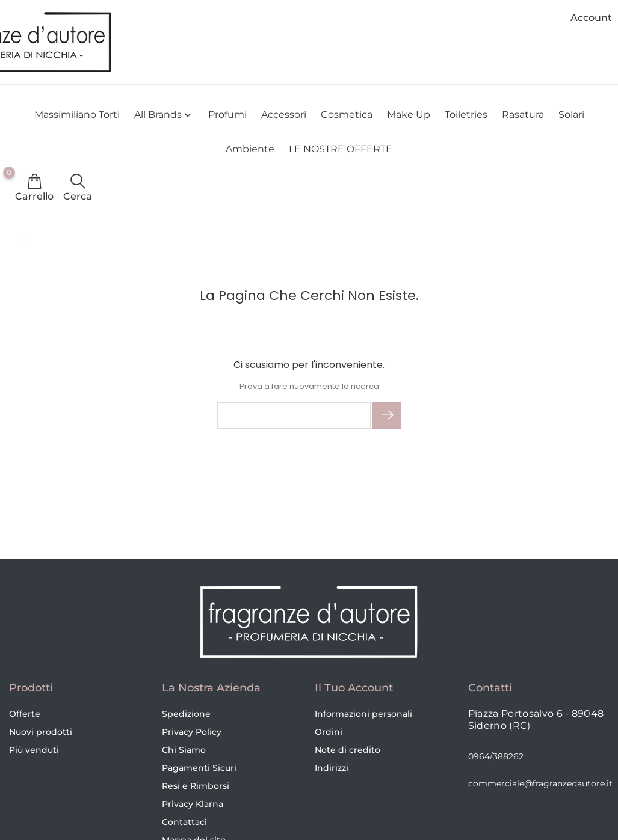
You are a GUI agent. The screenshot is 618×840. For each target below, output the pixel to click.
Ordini (329, 732)
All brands (164, 115)
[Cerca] (294, 415)
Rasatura (523, 115)
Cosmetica (347, 115)
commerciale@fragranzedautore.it (540, 783)
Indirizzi (332, 768)
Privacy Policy (192, 732)
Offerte (25, 714)
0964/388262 (496, 756)
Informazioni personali (363, 714)
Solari (571, 115)
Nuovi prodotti (41, 732)
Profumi (227, 115)
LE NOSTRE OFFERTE (341, 149)
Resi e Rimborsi (196, 786)
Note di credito (348, 750)
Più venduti (34, 750)
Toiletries (466, 115)
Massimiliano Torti (77, 115)
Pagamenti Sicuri (199, 768)
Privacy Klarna (193, 804)
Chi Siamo (184, 750)
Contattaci (184, 822)
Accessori (284, 115)
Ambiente (250, 149)
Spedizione (186, 714)
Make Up (409, 115)
